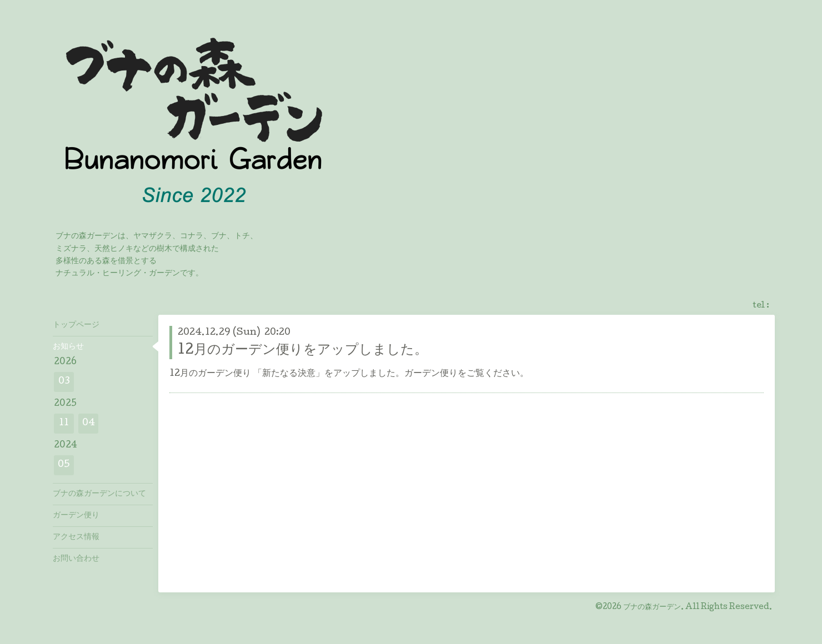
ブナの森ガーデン (652, 607)
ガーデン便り (76, 516)
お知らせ (68, 347)
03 (64, 382)
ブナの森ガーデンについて (99, 494)
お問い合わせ (76, 559)
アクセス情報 (76, 537)
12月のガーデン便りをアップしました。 (303, 351)
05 (64, 465)
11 (64, 423)
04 (89, 423)
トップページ (76, 325)
